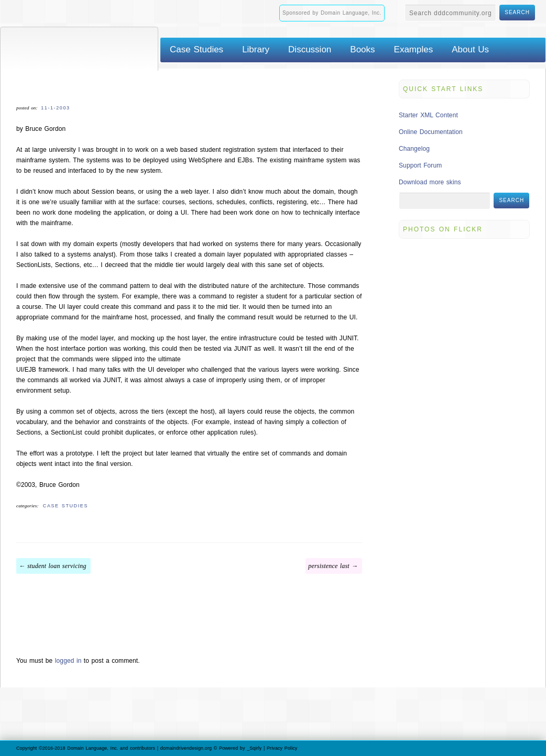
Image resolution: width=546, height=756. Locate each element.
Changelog (414, 149)
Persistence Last (329, 566)
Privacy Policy (282, 748)
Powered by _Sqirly (240, 748)
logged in (68, 661)
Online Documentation (431, 132)
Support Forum (420, 165)
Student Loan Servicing (57, 566)
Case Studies (65, 506)
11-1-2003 (55, 108)
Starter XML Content (428, 115)
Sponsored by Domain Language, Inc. (332, 13)
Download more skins (430, 182)
